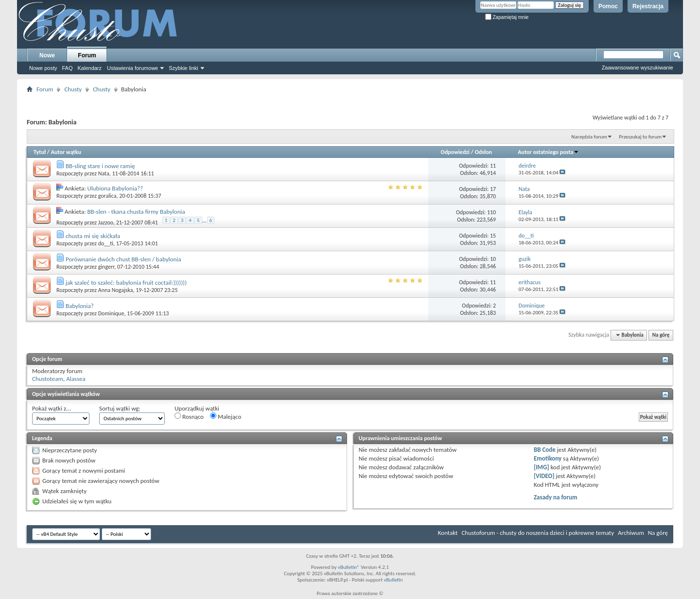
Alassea (76, 379)
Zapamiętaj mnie (507, 17)
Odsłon (483, 152)
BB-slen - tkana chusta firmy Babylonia (136, 212)
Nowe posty (43, 68)
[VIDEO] (544, 476)
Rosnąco (189, 416)
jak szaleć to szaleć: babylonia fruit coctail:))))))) (126, 282)
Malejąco (226, 416)
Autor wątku (66, 152)
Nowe (47, 55)
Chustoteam (48, 379)
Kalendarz (90, 68)
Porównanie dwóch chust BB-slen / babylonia (123, 259)
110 (491, 212)
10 (493, 259)
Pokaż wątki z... (52, 408)
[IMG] (542, 467)
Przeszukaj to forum (640, 137)
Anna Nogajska (116, 290)
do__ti (106, 243)
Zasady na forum (556, 497)
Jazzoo (106, 222)
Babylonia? (80, 306)
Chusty (73, 89)
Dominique (111, 313)
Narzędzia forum (589, 137)
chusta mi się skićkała (93, 236)
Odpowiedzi (455, 152)
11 (493, 166)
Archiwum (631, 533)
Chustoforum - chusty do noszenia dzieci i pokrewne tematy (538, 533)
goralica (107, 196)
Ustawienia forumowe (132, 68)
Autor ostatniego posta (548, 152)
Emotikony (548, 458)
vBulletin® (349, 567)
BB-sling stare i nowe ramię (100, 166)
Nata (104, 173)
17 (493, 189)
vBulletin (393, 580)
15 (493, 236)
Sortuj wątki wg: (120, 408)
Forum (87, 55)
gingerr (106, 267)
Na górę (661, 335)
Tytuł (40, 152)
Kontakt (448, 533)
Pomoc (608, 6)
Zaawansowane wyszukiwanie (638, 68)
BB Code (545, 450)
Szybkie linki (184, 68)
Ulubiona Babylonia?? (115, 188)
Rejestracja (648, 6)
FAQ (67, 68)
